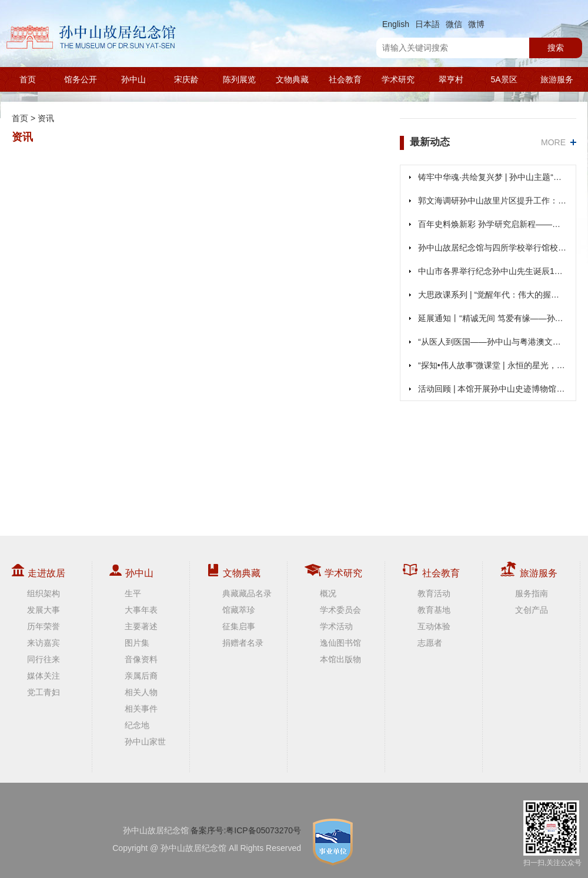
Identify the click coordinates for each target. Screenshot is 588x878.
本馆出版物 (340, 659)
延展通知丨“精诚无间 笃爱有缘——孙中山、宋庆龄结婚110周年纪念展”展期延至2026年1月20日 (492, 318)
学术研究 (398, 79)
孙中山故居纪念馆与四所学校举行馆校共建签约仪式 (492, 248)
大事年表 (141, 610)
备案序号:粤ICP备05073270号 (246, 830)
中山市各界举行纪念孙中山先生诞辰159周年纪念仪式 (492, 271)
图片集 (137, 643)
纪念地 (137, 725)
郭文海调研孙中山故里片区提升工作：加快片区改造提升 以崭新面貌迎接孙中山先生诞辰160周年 (492, 201)
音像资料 (141, 659)
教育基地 (434, 610)
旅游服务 (557, 79)
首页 (28, 79)
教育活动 (434, 593)
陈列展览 (239, 79)
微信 (454, 24)
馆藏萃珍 (239, 610)
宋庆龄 (186, 79)
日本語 (427, 24)
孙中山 (133, 79)
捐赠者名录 (243, 643)
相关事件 (141, 709)
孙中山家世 (145, 742)
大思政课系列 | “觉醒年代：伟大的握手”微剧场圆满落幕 (492, 295)
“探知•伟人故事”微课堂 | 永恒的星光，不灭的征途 (492, 365)
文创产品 (532, 610)
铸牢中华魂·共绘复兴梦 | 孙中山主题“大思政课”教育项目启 (492, 177)
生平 (133, 593)
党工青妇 (44, 692)
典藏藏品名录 (247, 593)
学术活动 (336, 626)
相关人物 (141, 692)
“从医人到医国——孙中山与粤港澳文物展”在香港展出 (492, 342)
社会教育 (345, 79)
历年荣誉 (44, 626)
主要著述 (141, 626)
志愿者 (430, 643)
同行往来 (44, 659)
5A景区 (504, 79)
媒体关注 (44, 676)
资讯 (46, 118)
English (396, 24)
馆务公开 (81, 79)
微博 (476, 24)
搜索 (556, 48)
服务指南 (532, 593)
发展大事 (44, 610)
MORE (553, 142)
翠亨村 (451, 79)
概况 (328, 593)
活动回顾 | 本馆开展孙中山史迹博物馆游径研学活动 (492, 389)
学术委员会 (340, 610)
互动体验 (434, 626)
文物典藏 (292, 79)
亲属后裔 (141, 676)
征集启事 (239, 626)
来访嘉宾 (44, 643)
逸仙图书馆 (340, 643)
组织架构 (44, 593)
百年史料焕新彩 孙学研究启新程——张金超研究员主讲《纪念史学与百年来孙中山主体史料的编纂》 (492, 224)
